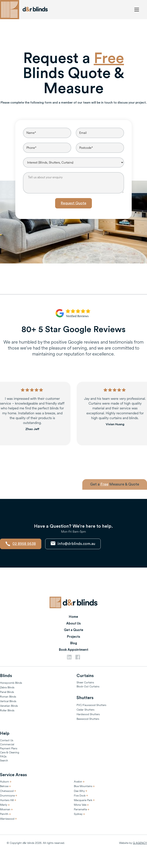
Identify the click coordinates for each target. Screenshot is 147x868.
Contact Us (7, 740)
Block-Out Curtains (88, 687)
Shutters (85, 698)
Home (73, 617)
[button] (136, 10)
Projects (74, 637)
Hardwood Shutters (88, 714)
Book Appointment (74, 650)
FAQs (3, 757)
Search (4, 761)
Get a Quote (74, 630)
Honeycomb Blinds (11, 683)
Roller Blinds (7, 710)
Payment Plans (9, 748)
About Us (73, 623)
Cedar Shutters (85, 710)
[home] (25, 10)
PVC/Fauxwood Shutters (91, 705)
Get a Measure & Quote (115, 484)
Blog (74, 643)
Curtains (85, 676)
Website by (133, 843)
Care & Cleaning (10, 752)
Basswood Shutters (88, 719)
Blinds (6, 676)
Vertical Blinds (8, 701)
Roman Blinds (8, 697)
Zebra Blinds (7, 687)
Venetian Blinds (9, 706)
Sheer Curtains (85, 682)
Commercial (7, 744)
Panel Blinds (7, 692)
